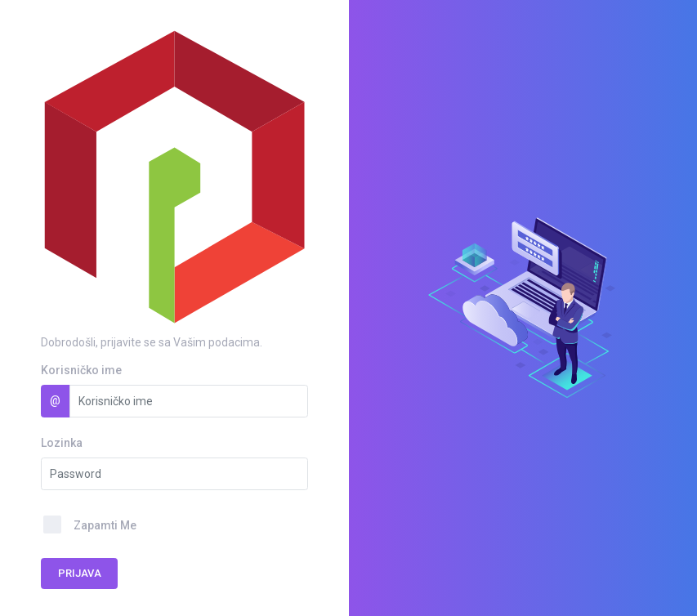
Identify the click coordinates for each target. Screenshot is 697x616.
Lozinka (62, 443)
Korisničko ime (81, 370)
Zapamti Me (105, 525)
